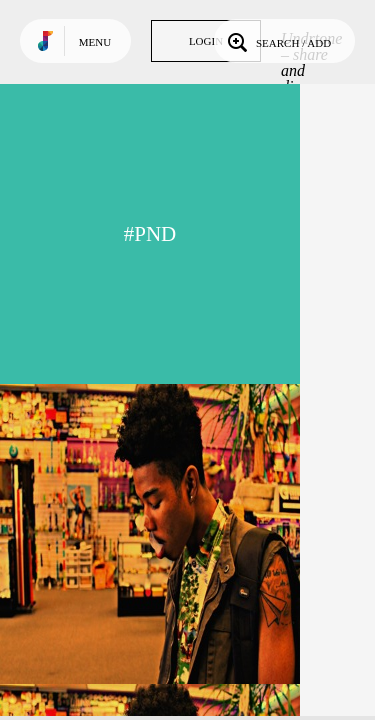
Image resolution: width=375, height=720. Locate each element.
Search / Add (277, 41)
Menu (95, 42)
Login (206, 41)
